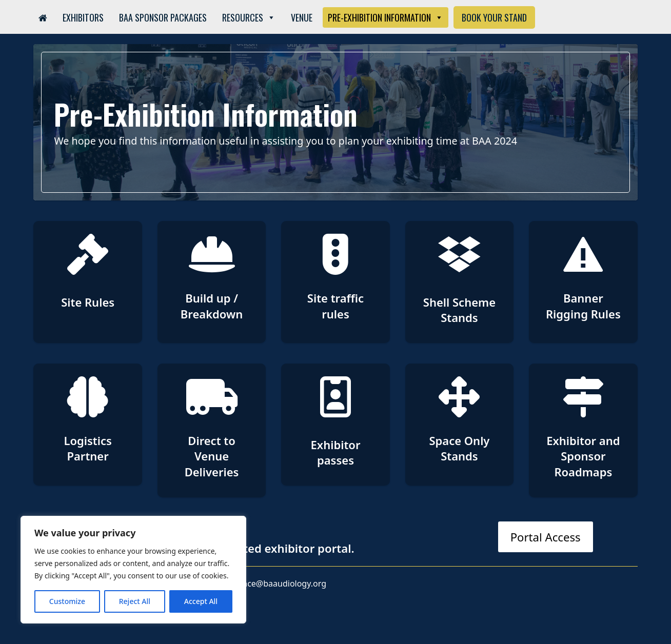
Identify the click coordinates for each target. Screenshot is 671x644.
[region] (133, 570)
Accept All (201, 601)
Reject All (135, 601)
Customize (67, 601)
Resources (249, 17)
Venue (302, 17)
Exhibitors (83, 17)
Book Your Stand (494, 17)
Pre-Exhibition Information (386, 17)
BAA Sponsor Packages (163, 17)
